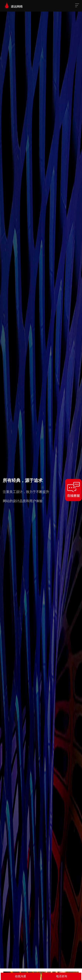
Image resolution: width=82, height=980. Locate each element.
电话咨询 (62, 976)
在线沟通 (20, 976)
